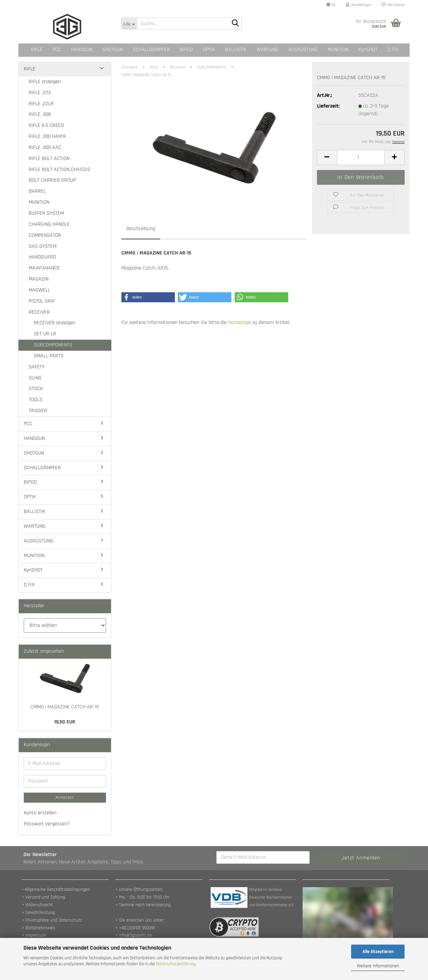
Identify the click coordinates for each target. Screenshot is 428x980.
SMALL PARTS (49, 356)
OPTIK (209, 50)
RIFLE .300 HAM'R (47, 136)
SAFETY (37, 367)
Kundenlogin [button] (359, 5)
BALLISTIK (236, 50)
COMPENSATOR (45, 235)
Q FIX (393, 50)
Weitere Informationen (378, 966)
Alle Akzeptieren (378, 952)
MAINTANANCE (44, 268)
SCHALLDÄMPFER (151, 50)
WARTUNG (267, 50)
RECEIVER (39, 312)
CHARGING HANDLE (49, 224)
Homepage (240, 322)
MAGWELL (39, 290)
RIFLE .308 (40, 114)
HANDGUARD (42, 257)
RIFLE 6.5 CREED (46, 125)
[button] (331, 5)
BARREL (37, 191)
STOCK (36, 389)
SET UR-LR (45, 334)
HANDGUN (82, 50)
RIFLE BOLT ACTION (49, 158)
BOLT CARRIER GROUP (52, 180)
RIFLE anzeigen (45, 82)
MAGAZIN (39, 279)
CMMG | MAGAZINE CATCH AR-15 (65, 707)
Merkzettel (393, 5)
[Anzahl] (361, 157)
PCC (57, 50)
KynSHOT (368, 50)
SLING (35, 378)
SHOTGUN (113, 50)
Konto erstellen (40, 813)
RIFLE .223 (40, 93)
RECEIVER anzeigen (55, 323)
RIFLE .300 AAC (45, 147)
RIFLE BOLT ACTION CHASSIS (60, 170)
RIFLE (37, 50)
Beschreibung (141, 229)
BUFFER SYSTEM (46, 213)
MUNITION (338, 50)
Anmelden (65, 797)
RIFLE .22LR (41, 104)
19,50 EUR (65, 722)
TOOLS (36, 400)
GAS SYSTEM (43, 246)
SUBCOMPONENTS (53, 345)
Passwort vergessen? (47, 824)
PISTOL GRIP (42, 301)
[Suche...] (129, 23)
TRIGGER (38, 411)
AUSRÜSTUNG (303, 50)
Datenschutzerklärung (176, 964)
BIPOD (186, 50)
